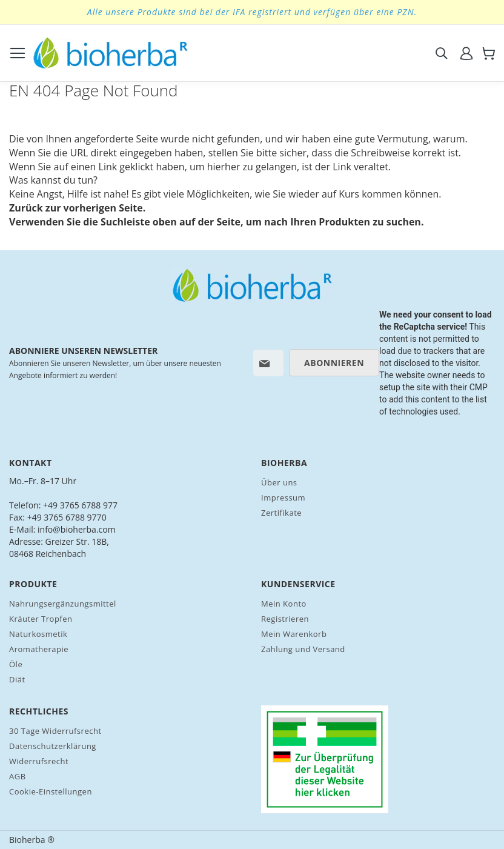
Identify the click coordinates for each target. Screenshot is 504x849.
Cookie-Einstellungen (51, 791)
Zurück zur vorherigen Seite (76, 208)
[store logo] (111, 53)
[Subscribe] (334, 363)
